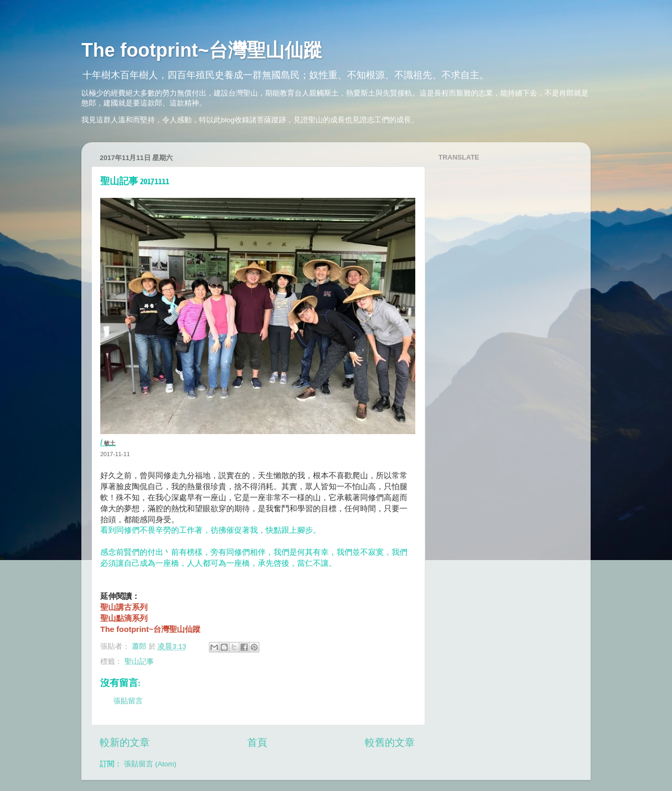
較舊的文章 (390, 742)
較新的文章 (125, 742)
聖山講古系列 (124, 607)
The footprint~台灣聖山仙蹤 (202, 50)
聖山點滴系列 (124, 618)
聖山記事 (139, 662)
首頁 (257, 742)
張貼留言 (128, 701)
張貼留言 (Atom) (150, 764)
